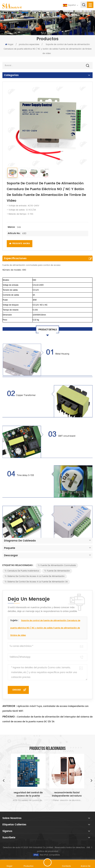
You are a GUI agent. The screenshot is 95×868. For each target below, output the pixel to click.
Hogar (9, 44)
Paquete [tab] (47, 548)
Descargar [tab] (47, 555)
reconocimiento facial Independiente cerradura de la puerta (67, 794)
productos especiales (29, 44)
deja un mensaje (47, 862)
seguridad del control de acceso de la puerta (28, 794)
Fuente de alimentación (57, 571)
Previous (4, 780)
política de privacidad (48, 851)
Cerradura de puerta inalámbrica (22, 571)
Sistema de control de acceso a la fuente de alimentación (35, 576)
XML (88, 848)
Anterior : (10, 706)
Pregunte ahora (20, 244)
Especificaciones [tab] (15, 258)
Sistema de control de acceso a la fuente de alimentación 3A (36, 582)
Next (91, 780)
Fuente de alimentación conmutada (57, 565)
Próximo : (9, 717)
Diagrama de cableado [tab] (47, 541)
